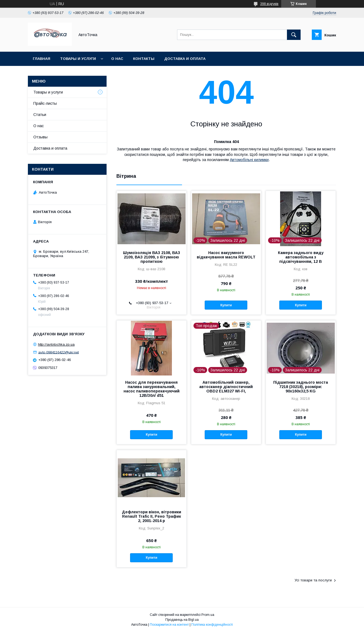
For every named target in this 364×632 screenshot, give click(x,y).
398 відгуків (269, 4)
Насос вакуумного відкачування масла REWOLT (226, 255)
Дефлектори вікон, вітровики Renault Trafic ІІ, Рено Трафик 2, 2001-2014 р (152, 516)
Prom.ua (208, 615)
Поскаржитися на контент (169, 625)
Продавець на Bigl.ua (182, 620)
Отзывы (40, 137)
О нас (117, 59)
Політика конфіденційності (212, 625)
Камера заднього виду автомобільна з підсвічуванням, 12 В (301, 257)
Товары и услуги (78, 59)
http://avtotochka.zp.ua (56, 344)
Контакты (144, 59)
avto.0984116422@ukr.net (58, 352)
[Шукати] (294, 35)
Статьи (40, 115)
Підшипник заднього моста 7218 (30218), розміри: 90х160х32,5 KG (301, 387)
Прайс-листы (45, 103)
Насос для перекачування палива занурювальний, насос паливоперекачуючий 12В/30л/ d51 (152, 389)
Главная (42, 59)
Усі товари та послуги (313, 580)
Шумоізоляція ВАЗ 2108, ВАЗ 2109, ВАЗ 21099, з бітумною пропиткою (152, 257)
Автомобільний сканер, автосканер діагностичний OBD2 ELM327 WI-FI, (226, 387)
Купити (226, 305)
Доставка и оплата (185, 59)
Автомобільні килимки (249, 160)
